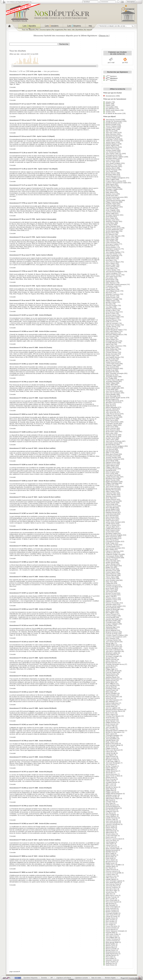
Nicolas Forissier (111, 897)
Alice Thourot (110, 360)
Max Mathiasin (110, 701)
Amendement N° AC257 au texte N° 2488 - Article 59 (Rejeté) (31, 315)
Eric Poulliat (109, 378)
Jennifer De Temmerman (114, 121)
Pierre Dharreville (111, 900)
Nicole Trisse (110, 427)
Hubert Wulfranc (111, 816)
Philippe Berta (110, 769)
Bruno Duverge (111, 779)
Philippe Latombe (111, 792)
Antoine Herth (110, 777)
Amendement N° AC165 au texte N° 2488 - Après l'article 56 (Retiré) (33, 658)
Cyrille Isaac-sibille (112, 761)
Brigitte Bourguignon (112, 482)
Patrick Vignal (110, 145)
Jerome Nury (110, 892)
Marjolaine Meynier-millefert (115, 157)
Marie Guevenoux (111, 537)
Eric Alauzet (109, 225)
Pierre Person (110, 540)
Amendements (110, 96)
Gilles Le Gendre (111, 525)
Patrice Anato (110, 239)
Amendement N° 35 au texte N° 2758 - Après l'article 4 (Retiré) (31, 255)
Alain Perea (109, 131)
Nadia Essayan (111, 756)
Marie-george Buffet (112, 942)
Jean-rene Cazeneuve (113, 393)
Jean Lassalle (110, 727)
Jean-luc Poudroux (112, 887)
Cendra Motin (110, 390)
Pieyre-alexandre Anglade (114, 535)
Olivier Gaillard (110, 179)
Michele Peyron (111, 511)
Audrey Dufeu (110, 661)
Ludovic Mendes (111, 495)
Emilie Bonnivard (111, 805)
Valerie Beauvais (111, 831)
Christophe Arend (111, 155)
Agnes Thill (109, 596)
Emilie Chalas (110, 543)
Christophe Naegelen (113, 735)
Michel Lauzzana (111, 488)
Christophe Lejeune (112, 443)
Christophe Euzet (111, 469)
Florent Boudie (110, 617)
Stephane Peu (110, 963)
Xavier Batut (110, 268)
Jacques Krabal (111, 150)
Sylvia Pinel (109, 698)
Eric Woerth (109, 868)
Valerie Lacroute (111, 758)
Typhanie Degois (111, 187)
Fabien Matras (110, 465)
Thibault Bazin (110, 676)
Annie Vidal (109, 498)
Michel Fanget (110, 826)
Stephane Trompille (112, 299)
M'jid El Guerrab (111, 659)
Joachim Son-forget (112, 619)
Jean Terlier (109, 338)
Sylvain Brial (110, 687)
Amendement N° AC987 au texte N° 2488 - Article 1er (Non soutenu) (33, 513)
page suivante (15, 972)
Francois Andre (111, 579)
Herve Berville (110, 508)
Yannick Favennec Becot (114, 711)
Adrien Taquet (110, 611)
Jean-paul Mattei (111, 739)
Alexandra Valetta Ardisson (114, 335)
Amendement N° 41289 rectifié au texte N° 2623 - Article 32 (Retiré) (33, 432)
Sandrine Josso (111, 194)
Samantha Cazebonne (113, 459)
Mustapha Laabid (111, 533)
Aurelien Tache (110, 438)
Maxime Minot (110, 947)
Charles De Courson (112, 647)
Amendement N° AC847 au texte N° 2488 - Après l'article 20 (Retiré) (33, 593)
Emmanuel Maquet (112, 807)
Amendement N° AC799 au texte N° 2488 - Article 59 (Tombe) (31, 806)
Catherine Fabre (111, 493)
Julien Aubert (110, 844)
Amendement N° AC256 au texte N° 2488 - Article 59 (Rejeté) (31, 788)
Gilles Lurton (110, 784)
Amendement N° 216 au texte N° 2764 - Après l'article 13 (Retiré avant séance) (37, 120)
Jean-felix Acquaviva (112, 700)
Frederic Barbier (111, 270)
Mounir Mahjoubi (111, 630)
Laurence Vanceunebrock (114, 637)
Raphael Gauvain (111, 512)
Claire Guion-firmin (112, 915)
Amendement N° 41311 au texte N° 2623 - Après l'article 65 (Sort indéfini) (35, 497)
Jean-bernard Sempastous (114, 272)
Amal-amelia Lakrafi (112, 671)
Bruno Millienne (111, 684)
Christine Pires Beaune (113, 716)
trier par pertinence (51, 71)
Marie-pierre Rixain (112, 454)
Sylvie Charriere (111, 428)
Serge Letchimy (111, 962)
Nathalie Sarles (111, 129)
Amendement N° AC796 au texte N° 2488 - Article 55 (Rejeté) (31, 382)
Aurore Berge (110, 461)
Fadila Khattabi (110, 257)
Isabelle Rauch (110, 289)
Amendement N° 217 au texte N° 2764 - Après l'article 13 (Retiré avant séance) (37, 104)
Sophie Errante (110, 297)
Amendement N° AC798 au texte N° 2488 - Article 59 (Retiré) (30, 741)
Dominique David (111, 456)
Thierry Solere (110, 577)
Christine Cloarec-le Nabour (115, 635)
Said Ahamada (110, 451)
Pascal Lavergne (111, 595)
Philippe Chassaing (112, 483)
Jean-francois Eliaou (112, 391)
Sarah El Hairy (110, 718)
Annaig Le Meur (111, 310)
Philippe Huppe (110, 301)
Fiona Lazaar (110, 474)
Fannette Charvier (112, 435)
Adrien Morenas (111, 134)
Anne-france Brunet (112, 417)
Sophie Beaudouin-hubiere (114, 330)
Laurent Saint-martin (112, 364)
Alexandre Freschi (112, 402)
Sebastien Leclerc (111, 795)
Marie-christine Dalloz (113, 849)
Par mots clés (70, 30)
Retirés (108, 104)
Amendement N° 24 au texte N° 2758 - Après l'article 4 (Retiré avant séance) (36, 286)
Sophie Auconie (111, 680)
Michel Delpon (110, 251)
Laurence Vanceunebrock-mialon (116, 183)
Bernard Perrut (110, 861)
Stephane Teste (111, 199)
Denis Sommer (110, 296)
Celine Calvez (110, 440)
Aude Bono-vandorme (113, 249)
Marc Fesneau (110, 729)
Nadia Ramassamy (112, 954)
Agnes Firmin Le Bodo (113, 776)
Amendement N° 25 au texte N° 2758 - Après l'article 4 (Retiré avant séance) (36, 300)
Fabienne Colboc (111, 365)
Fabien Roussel (111, 870)
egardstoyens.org (129, 978)
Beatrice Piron (110, 233)
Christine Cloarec (111, 598)
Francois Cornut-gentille (113, 873)
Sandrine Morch (111, 168)
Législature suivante (81, 978)
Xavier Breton (110, 965)
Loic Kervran (110, 449)
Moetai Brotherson (112, 952)
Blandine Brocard (111, 490)
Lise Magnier (110, 755)
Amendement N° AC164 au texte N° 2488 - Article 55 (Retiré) (30, 642)
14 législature (111, 76)
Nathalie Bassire (111, 955)
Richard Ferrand (111, 593)
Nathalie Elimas (111, 740)
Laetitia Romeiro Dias (113, 477)
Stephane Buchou (111, 147)
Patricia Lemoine (111, 705)
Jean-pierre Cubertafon (113, 651)
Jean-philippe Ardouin (113, 291)
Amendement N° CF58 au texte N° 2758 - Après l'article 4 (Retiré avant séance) (37, 271)
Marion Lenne (110, 238)
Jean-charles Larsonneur (114, 346)
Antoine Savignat (111, 910)
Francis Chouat (111, 614)
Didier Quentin (110, 920)
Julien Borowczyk (111, 436)
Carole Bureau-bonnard (113, 200)
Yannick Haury (110, 142)
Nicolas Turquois (111, 766)
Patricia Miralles (111, 394)
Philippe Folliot (110, 467)
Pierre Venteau (110, 638)
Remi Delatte (110, 958)
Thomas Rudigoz (111, 616)
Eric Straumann (111, 810)
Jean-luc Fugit (110, 162)
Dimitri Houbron (111, 530)
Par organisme (58, 30)
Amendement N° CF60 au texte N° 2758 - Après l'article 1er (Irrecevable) (35, 75)
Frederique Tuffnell (112, 139)
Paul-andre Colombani (113, 650)
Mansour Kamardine (112, 697)
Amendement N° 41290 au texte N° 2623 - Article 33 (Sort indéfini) (32, 465)
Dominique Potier (111, 689)
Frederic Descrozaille (113, 380)
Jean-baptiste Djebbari (113, 252)
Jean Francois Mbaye (113, 262)
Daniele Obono (110, 918)
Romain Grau (110, 370)
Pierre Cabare (110, 263)
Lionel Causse (110, 160)
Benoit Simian (110, 280)
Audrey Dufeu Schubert (113, 522)
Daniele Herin (110, 196)
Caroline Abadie (111, 546)
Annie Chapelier (111, 210)
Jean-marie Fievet (112, 276)
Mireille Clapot (110, 347)
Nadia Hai (109, 406)
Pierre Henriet (110, 517)
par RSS (125, 62)
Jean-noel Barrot (111, 685)
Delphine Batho (111, 866)
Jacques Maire (110, 527)
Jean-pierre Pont (111, 475)
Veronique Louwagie (112, 656)
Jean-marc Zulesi (111, 133)
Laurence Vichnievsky (113, 824)
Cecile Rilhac (110, 223)
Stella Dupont (110, 184)
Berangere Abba (111, 175)
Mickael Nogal (110, 399)
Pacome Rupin (110, 569)
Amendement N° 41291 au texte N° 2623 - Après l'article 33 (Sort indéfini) (35, 840)
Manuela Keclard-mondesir (114, 710)
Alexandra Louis (111, 571)
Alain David (109, 800)
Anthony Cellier (111, 265)
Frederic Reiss (110, 874)
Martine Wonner (111, 173)
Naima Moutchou (111, 574)
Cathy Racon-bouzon (113, 414)
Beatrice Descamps (112, 743)
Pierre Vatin (109, 957)
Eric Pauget (109, 925)
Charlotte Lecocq (111, 585)
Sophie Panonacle (111, 166)
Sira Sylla (109, 304)
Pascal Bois (109, 278)
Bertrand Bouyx (111, 444)
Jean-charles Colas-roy (113, 154)
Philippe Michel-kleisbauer (114, 794)
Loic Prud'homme (111, 847)
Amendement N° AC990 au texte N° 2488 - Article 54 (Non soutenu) (33, 331)
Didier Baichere (111, 283)
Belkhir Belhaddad (111, 407)
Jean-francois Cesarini (113, 120)
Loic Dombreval (111, 152)
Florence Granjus (111, 305)
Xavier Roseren (111, 430)
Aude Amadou (110, 351)
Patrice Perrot (110, 149)
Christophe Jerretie (112, 423)
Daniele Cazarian (111, 386)
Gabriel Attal (110, 629)
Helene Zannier (111, 503)
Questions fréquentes (31, 978)
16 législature (111, 80)
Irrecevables (110, 107)
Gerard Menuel (111, 929)
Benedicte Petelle (111, 621)
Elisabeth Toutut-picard (113, 228)
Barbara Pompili (111, 124)
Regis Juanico (110, 742)
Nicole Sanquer (111, 721)
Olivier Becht (110, 789)
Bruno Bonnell (110, 516)
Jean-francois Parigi (112, 884)
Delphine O (109, 601)
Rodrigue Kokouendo (113, 401)
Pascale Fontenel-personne (115, 197)
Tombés (108, 112)
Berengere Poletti (111, 760)
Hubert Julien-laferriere (113, 236)
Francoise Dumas (111, 254)
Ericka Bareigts (111, 737)
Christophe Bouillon (112, 913)
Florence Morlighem (112, 648)
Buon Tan (109, 404)
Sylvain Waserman (112, 771)
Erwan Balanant (111, 655)
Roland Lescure (111, 464)
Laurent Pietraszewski (113, 558)
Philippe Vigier (110, 669)
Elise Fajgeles (110, 613)
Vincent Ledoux (111, 834)
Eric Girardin (110, 288)
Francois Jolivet (111, 409)
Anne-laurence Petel (112, 312)
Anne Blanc (109, 260)
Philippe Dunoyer (111, 722)
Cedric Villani (110, 385)
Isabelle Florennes (112, 818)
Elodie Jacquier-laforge (113, 745)
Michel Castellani (111, 693)
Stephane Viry (110, 829)
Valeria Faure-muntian (113, 325)
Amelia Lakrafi (110, 562)
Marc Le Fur (110, 786)
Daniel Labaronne (111, 333)
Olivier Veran (110, 590)
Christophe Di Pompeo (113, 541)
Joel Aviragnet (110, 842)
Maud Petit (109, 668)
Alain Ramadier (111, 905)
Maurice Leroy (110, 946)
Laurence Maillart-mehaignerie (115, 178)
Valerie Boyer (110, 832)
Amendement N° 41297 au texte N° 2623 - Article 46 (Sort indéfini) (32, 448)
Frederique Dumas (112, 640)
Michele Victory (111, 950)
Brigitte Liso (109, 567)
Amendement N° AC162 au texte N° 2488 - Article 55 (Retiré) (30, 676)
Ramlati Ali (109, 470)
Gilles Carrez (110, 878)
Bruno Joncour (110, 724)
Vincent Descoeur (111, 774)
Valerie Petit (109, 344)
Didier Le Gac (110, 453)
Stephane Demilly (111, 797)
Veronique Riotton (111, 158)
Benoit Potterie (110, 246)
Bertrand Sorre (110, 419)
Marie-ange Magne (112, 566)
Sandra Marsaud (111, 176)
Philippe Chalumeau (112, 202)
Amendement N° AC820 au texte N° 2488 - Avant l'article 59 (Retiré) (33, 398)
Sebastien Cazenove (112, 294)
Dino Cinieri (109, 803)
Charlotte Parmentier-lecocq (115, 664)
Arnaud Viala (110, 658)
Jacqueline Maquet (112, 381)
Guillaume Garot (111, 811)
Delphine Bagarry (111, 144)
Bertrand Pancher (111, 663)
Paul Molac (109, 625)
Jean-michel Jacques (113, 486)
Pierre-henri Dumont (112, 902)
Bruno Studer (110, 588)
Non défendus (110, 109)
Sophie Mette (110, 682)
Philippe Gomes (111, 748)
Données (44, 978)
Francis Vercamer (111, 926)
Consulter (13, 87)
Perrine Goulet (110, 359)
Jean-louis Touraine (112, 545)
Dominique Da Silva (112, 341)
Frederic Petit (110, 726)
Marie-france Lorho (112, 895)
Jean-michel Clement (113, 642)
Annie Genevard (111, 908)
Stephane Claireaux (112, 221)
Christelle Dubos (111, 622)
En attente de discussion (114, 113)
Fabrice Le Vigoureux (113, 551)
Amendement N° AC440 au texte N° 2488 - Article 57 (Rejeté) (31, 692)
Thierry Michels (111, 564)
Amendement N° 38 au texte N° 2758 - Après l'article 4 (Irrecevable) (33, 219)
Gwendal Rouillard (112, 538)
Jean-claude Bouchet (113, 882)
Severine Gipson (111, 315)
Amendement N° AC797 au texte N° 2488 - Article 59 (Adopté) (31, 772)
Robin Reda (109, 858)
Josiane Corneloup (112, 939)
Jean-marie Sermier (112, 821)
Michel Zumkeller (111, 949)
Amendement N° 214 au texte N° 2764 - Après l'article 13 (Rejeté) (32, 136)
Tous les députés (28, 30)
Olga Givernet (110, 411)
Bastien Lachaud (111, 912)
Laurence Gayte (111, 212)
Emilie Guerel (110, 322)
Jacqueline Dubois (112, 377)
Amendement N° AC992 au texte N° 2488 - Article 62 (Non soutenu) (33, 823)
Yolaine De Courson (112, 141)
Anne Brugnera (111, 318)
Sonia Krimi (109, 217)
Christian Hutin (110, 802)
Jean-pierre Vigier (111, 891)
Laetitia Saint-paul (111, 529)
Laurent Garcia (111, 719)
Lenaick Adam (110, 532)
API (52, 978)
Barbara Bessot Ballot (113, 317)
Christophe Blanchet (112, 207)
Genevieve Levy (111, 876)
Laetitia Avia (109, 583)
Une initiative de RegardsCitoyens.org (19, 2)
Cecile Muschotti (111, 514)
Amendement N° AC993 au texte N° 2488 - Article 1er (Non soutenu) (33, 546)
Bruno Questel (110, 367)
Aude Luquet (110, 734)
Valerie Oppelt (110, 339)
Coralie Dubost (110, 524)
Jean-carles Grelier (112, 934)
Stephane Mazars (111, 320)
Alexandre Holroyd (112, 501)
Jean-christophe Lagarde (114, 881)
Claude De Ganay (111, 916)
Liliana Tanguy (110, 491)
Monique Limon (111, 220)
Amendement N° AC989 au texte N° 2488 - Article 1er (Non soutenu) (33, 562)
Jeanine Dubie (110, 690)
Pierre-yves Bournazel (113, 750)
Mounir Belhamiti (111, 608)
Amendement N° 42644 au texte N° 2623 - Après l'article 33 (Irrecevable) (34, 414)
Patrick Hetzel (110, 828)
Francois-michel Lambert (114, 606)
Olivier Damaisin (111, 226)
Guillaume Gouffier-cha (113, 554)
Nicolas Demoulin (111, 354)
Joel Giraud (109, 592)
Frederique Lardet (111, 286)
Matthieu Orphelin (111, 309)
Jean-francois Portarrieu (114, 441)
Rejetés (108, 105)
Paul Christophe (111, 695)
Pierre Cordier (110, 899)
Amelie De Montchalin (113, 609)
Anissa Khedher (111, 247)
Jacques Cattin (111, 819)
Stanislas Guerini (111, 496)
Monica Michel (110, 186)
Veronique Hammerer (113, 215)
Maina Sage (109, 692)
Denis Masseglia (111, 396)
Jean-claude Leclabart (113, 163)
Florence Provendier (112, 603)
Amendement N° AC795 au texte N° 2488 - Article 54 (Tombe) (31, 347)
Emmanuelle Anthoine (113, 808)
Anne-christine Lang (112, 580)
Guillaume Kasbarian (112, 369)
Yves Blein (109, 307)
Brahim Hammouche (112, 679)
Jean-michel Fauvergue (113, 548)
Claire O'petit (110, 208)
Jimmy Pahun (110, 747)
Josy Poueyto (110, 764)
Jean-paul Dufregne (112, 823)
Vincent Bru (109, 773)
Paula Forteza (110, 520)
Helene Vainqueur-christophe (115, 931)
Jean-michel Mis (111, 412)
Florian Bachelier (111, 561)
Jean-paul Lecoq (111, 936)
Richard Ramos (111, 674)
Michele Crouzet (111, 302)
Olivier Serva (110, 420)
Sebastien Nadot (111, 604)
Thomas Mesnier (111, 575)
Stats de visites (96, 978)
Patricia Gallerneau (112, 703)
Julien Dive (109, 894)
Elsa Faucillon (110, 921)
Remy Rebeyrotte (111, 349)
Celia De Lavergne (112, 323)
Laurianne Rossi (111, 128)
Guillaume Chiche (111, 415)
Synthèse (80, 30)
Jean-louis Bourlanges (113, 763)
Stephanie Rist (110, 372)
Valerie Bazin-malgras (113, 798)
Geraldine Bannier (111, 782)
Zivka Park (109, 191)
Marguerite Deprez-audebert (115, 731)
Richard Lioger (110, 356)
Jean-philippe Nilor (112, 937)
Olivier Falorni (110, 714)
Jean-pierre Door (111, 889)
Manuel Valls (110, 643)
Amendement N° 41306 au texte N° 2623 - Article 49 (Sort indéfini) (32, 481)
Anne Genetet (110, 336)
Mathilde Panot (110, 852)
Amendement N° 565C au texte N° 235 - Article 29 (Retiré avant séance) (34, 91)
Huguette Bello (110, 933)
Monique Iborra (111, 519)
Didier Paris (109, 582)
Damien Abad (110, 706)
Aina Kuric (109, 293)
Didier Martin (110, 192)
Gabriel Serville (111, 753)
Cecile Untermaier (111, 836)
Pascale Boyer (110, 137)
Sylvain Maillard (111, 509)
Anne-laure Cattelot (112, 244)
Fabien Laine (110, 781)
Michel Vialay (110, 857)
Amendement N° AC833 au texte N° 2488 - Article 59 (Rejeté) (31, 757)
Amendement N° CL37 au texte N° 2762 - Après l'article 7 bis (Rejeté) (34, 185)
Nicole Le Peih (110, 314)
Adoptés (108, 102)
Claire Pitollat (110, 241)
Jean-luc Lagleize (111, 708)
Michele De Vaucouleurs (114, 732)
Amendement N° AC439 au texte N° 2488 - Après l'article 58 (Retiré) (33, 708)
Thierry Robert (110, 860)
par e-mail (111, 62)
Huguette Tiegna (111, 204)
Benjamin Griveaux (112, 632)
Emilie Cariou (110, 328)
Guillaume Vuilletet (112, 425)
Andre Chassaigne (112, 907)
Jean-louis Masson (112, 886)
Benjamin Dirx (110, 485)
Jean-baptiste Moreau (113, 357)
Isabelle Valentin (111, 879)
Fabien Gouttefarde (112, 255)
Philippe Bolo (110, 790)
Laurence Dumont (111, 941)
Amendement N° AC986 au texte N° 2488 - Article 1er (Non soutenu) (33, 529)
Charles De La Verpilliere (114, 865)
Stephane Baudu (111, 677)
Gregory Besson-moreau (114, 181)
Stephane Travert (111, 600)
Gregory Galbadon (112, 624)
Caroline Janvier (111, 326)
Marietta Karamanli (112, 850)
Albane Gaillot (110, 213)
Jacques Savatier (111, 457)
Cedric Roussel (111, 242)
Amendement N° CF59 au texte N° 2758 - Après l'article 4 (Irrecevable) (34, 203)
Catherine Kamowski (112, 448)
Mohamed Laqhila (111, 653)
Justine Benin (110, 666)
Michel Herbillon (111, 855)
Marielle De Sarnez (112, 787)
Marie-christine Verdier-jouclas (116, 398)
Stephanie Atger (111, 627)
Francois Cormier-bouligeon (115, 446)
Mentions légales (110, 978)
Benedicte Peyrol (111, 478)
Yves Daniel (109, 171)
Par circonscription (44, 30)
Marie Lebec (110, 433)
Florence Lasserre (112, 871)
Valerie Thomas (111, 480)
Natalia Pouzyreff (111, 362)
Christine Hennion (111, 352)
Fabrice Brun (110, 752)
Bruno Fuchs (110, 713)
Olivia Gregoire (111, 472)
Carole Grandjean (111, 273)
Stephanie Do (110, 375)
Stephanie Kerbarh (112, 136)
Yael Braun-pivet (111, 553)
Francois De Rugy (112, 634)
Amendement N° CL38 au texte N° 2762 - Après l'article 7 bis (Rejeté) (34, 169)
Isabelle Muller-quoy (112, 645)
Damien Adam (110, 281)
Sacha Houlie (110, 504)
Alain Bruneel (110, 903)
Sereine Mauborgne (112, 231)
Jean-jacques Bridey (112, 556)
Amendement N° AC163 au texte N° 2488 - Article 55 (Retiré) (30, 625)
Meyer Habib (110, 853)
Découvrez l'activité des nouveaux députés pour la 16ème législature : (72, 36)
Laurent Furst (110, 845)
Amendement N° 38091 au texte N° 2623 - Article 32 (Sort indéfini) (32, 872)
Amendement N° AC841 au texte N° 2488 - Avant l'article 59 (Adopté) (34, 724)
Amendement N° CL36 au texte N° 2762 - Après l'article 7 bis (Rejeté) (34, 153)
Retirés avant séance (113, 110)
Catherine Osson (111, 506)
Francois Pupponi (111, 672)
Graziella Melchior (111, 343)
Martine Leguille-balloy (113, 388)
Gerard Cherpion (111, 928)
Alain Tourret (110, 559)
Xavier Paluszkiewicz (113, 422)
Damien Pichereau (112, 170)
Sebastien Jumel (111, 960)
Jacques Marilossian (112, 230)
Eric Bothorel (110, 234)
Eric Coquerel (110, 923)
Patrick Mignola (111, 768)
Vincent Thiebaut (111, 126)
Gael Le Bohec (110, 267)
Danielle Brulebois (111, 123)
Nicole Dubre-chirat (112, 432)
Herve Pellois (110, 218)
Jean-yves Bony (111, 840)
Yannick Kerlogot (111, 205)
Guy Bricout (110, 813)
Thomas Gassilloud (112, 587)
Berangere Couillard (112, 189)
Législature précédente (64, 978)
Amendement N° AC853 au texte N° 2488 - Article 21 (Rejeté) (31, 609)
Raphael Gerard (111, 462)
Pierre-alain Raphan (112, 331)
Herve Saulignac (111, 815)
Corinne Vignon (111, 572)
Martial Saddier (110, 944)
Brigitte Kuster (110, 863)
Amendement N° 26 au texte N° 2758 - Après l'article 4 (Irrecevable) (33, 237)
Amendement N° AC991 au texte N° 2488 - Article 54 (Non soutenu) (33, 364)
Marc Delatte (110, 550)
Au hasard (88, 30)
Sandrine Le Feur (111, 165)
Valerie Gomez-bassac (113, 275)
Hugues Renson (111, 499)
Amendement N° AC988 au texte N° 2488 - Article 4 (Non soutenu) (33, 577)
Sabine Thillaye (111, 383)
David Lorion (110, 837)
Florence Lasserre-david (114, 839)
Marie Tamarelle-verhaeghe (115, 373)
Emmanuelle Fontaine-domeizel (116, 284)
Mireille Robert (110, 259)
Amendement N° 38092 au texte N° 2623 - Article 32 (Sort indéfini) (32, 856)
